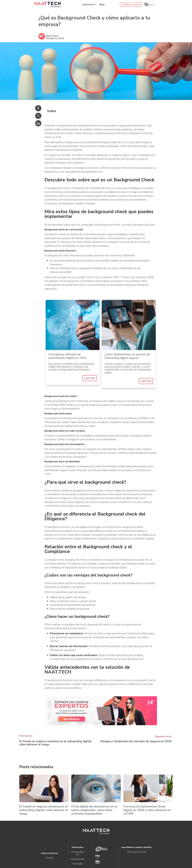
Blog (102, 5)
